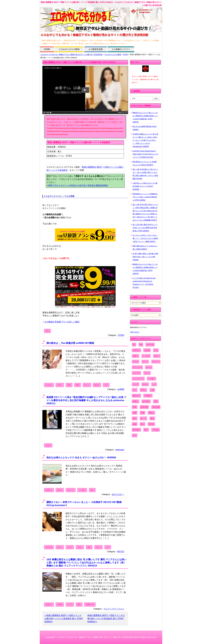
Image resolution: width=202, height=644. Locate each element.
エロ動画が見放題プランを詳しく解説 (62, 322)
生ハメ (87, 385)
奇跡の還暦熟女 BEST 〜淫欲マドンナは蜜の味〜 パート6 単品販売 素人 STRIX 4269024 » (106, 619)
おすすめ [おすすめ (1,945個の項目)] (150, 345)
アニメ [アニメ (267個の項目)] (145, 362)
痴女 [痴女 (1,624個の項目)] (152, 418)
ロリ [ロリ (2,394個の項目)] (135, 390)
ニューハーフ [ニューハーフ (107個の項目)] (138, 379)
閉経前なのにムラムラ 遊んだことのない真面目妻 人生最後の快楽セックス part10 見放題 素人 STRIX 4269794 (145, 269)
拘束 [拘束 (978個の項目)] (135, 407)
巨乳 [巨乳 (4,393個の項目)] (156, 401)
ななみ (48, 445)
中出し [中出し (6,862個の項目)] (143, 390)
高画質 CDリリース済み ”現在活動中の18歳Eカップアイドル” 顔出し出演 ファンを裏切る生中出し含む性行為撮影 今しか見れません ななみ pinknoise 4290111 (86, 400)
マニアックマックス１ (114, 609)
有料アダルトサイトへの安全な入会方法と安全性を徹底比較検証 (78, 185)
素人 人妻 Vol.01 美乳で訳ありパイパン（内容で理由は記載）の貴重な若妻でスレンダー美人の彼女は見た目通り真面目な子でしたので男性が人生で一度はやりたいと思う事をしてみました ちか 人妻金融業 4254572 (145, 212)
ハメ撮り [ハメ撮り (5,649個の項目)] (151, 379)
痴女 (79, 605)
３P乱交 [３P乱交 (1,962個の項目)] (156, 430)
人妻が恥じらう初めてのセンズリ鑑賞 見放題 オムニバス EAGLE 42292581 (145, 186)
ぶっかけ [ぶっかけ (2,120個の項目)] (146, 356)
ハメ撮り (82, 490)
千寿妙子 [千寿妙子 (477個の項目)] (148, 396)
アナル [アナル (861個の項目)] (136, 362)
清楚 (78, 385)
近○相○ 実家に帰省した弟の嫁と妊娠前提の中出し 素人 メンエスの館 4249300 (145, 257)
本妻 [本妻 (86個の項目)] (135, 413)
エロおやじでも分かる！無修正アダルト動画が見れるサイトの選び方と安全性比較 (71, 55)
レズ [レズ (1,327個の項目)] (154, 384)
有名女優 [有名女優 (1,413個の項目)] (156, 407)
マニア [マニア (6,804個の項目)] (136, 384)
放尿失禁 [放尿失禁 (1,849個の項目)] (144, 407)
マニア (70, 605)
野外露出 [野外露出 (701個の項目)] (136, 430)
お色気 (60, 605)
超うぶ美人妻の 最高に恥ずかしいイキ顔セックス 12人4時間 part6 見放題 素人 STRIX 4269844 (145, 228)
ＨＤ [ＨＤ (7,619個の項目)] (135, 435)
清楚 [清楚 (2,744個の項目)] (142, 413)
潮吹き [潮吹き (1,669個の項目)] (151, 413)
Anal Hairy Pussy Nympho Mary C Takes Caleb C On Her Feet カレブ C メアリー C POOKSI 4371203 (145, 154)
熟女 (89, 547)
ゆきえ (60, 490)
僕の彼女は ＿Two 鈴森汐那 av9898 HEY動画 (70, 343)
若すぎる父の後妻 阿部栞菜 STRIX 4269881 (145, 128)
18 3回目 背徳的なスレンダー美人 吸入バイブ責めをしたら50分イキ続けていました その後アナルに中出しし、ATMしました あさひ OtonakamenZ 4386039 (145, 140)
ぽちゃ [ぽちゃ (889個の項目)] (157, 356)
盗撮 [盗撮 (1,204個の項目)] (135, 424)
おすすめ (49, 547)
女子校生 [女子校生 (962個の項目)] (146, 401)
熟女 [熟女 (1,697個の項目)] (135, 418)
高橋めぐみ (90, 605)
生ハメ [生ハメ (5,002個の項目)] (143, 418)
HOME (47, 49)
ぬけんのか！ (118, 494)
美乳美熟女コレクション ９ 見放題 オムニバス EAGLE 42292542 (145, 163)
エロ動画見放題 (96, 49)
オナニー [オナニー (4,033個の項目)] (156, 362)
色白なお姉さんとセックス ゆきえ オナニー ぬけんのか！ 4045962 (81, 457)
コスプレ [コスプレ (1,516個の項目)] (136, 373)
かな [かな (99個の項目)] (156, 350)
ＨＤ (106, 385)
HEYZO (121, 552)
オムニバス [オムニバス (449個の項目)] (137, 367)
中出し (60, 385)
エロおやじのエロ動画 (69, 49)
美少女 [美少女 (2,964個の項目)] (151, 424)
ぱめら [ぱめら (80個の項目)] (136, 356)
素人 (47, 331)
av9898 (121, 389)
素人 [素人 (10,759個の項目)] (142, 424)
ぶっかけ (49, 385)
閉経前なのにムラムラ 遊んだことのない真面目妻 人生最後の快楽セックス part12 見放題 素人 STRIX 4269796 (145, 117)
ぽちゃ (60, 547)
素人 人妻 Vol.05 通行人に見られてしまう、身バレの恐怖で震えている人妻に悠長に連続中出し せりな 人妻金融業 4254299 (145, 174)
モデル (70, 547)
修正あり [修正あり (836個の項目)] (136, 396)
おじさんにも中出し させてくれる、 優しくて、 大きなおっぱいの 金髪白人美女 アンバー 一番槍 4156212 (145, 238)
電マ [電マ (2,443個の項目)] (146, 430)
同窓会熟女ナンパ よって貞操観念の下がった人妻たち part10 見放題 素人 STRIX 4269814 (145, 197)
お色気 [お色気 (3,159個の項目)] (147, 350)
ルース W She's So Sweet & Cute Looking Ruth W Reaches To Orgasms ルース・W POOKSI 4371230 (144, 283)
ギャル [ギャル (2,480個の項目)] (149, 367)
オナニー (71, 490)
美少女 (97, 385)
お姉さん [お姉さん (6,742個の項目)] (136, 350)
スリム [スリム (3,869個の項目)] (147, 373)
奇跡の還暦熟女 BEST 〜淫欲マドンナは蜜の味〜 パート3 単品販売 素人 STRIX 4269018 (79, 62)
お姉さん (49, 490)
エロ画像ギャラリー (121, 49)
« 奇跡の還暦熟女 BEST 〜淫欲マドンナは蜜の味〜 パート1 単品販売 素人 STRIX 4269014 (64, 619)
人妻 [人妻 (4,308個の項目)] (152, 390)
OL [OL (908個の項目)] (134, 345)
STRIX (125, 55)
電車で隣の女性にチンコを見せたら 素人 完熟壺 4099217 (145, 248)
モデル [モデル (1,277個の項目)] (145, 384)
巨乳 (69, 385)
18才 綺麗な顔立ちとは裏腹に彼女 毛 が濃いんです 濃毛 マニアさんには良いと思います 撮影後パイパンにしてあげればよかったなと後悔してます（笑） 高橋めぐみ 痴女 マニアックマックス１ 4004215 (86, 562)
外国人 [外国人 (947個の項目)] (136, 401)
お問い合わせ (135, 332)
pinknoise (120, 450)
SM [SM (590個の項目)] (141, 345)
